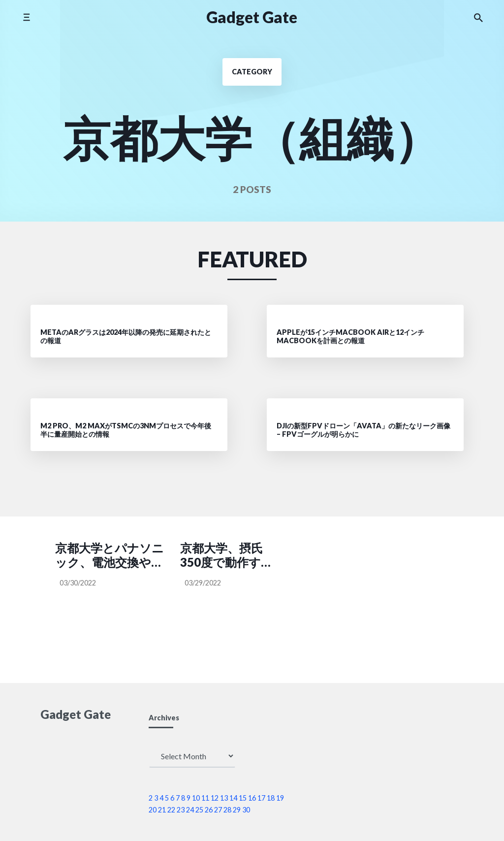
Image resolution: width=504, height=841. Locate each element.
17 (261, 798)
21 (162, 810)
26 (209, 810)
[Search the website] (478, 17)
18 (271, 798)
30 (246, 810)
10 (196, 798)
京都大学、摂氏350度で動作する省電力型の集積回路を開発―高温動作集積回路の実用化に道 (222, 555)
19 (280, 798)
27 (218, 810)
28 (227, 810)
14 (233, 798)
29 (237, 810)
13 (224, 798)
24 (190, 810)
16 (252, 798)
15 (243, 798)
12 (215, 798)
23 (181, 810)
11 (205, 798)
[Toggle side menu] (26, 17)
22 (171, 810)
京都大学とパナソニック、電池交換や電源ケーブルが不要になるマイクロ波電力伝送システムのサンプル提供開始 (110, 555)
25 (199, 810)
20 (153, 810)
